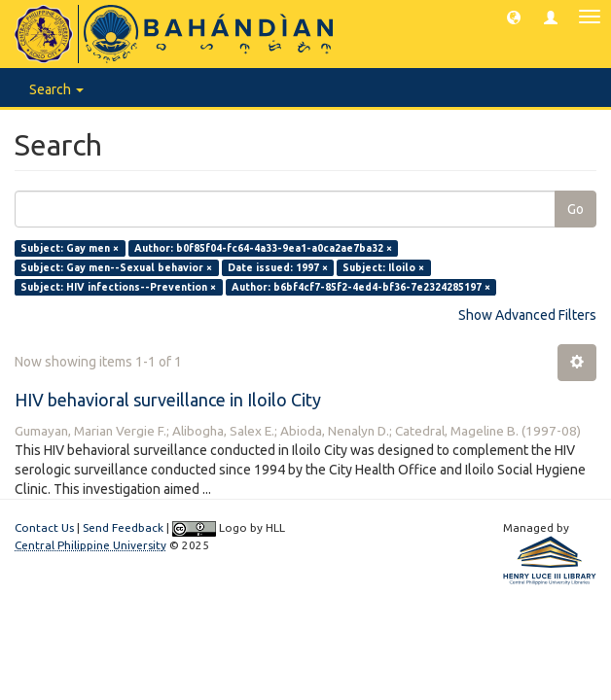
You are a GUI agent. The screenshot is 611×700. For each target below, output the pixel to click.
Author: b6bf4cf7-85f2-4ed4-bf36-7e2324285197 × (361, 287)
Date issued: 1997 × (278, 267)
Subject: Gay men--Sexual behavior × (116, 267)
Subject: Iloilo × (383, 267)
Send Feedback (123, 527)
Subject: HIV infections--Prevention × (118, 287)
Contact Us (44, 527)
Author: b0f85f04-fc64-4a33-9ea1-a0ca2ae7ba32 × (263, 248)
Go (575, 209)
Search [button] (56, 89)
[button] (514, 17)
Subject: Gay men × (70, 248)
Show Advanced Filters (527, 315)
